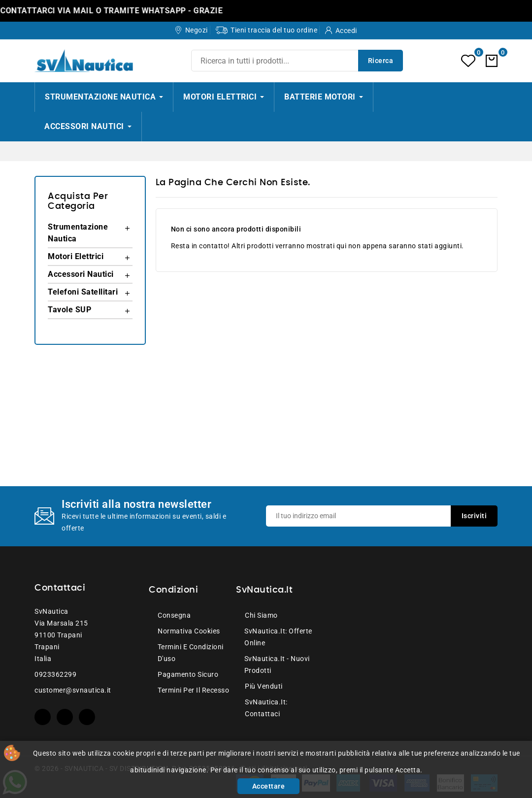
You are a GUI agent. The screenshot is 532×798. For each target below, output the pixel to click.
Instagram (87, 717)
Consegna (174, 615)
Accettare (269, 786)
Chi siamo (261, 615)
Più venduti (264, 686)
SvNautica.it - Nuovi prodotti (277, 665)
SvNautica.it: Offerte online (278, 637)
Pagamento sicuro (188, 674)
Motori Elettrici (76, 256)
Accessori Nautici (81, 274)
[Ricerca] (297, 61)
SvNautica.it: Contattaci (266, 708)
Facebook (43, 717)
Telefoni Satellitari (83, 292)
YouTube (65, 717)
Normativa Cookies (189, 631)
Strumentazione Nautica (78, 233)
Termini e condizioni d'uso (191, 653)
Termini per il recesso (193, 690)
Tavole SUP (69, 310)
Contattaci (60, 588)
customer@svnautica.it (73, 690)
